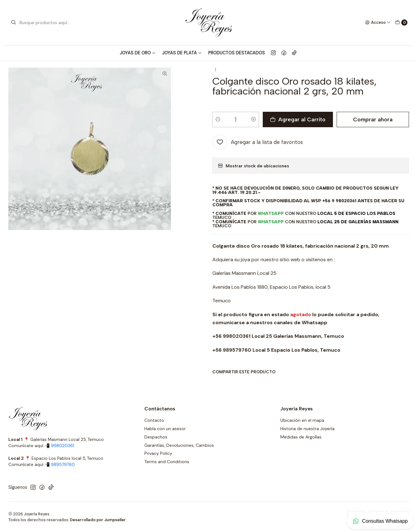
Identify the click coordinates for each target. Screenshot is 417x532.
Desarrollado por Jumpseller (98, 520)
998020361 (63, 446)
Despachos (156, 437)
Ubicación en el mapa (302, 420)
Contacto (154, 420)
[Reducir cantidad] (218, 127)
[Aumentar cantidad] (253, 127)
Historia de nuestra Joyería (307, 429)
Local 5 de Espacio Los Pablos (356, 221)
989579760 (63, 465)
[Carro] (401, 23)
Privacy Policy (158, 453)
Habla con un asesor (165, 429)
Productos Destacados (237, 53)
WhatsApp (271, 221)
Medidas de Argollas (301, 437)
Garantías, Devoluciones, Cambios (179, 445)
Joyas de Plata (182, 53)
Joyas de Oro (138, 53)
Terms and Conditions (167, 462)
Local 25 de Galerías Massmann (358, 229)
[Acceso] (378, 23)
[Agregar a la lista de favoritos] (258, 149)
